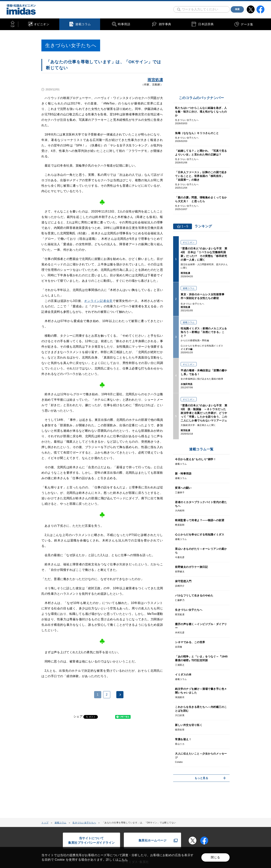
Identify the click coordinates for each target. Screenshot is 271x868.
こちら (123, 860)
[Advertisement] (72, 771)
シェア (78, 716)
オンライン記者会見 (98, 301)
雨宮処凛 (155, 80)
